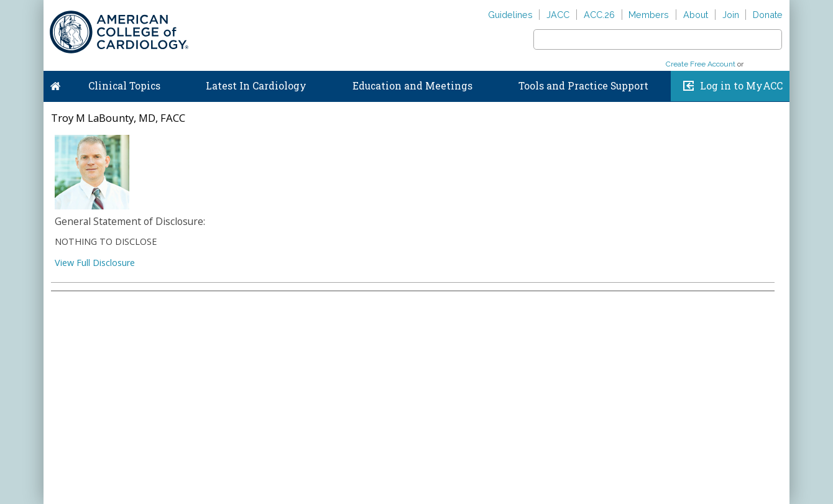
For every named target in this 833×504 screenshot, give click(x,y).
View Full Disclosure (95, 263)
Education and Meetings (412, 86)
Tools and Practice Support (583, 86)
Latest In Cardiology (256, 86)
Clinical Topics (124, 86)
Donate (768, 15)
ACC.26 (599, 15)
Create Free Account (701, 64)
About (696, 15)
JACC (558, 15)
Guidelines (510, 15)
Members (649, 15)
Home (55, 83)
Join (731, 15)
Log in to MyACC (741, 86)
